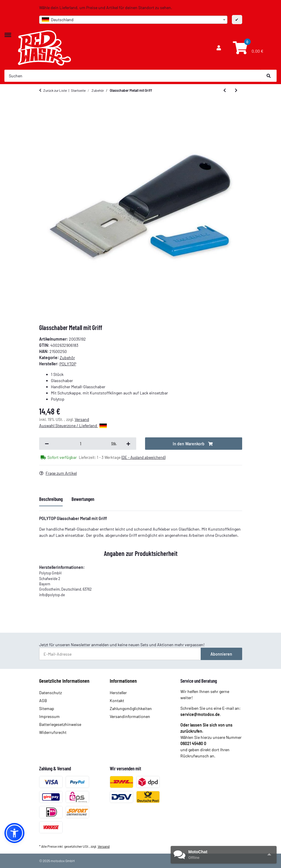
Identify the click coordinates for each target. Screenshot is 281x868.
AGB (43, 700)
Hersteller (118, 693)
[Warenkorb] (247, 48)
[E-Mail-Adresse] (120, 654)
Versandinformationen (130, 716)
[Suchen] (133, 76)
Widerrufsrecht (53, 732)
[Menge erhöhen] (128, 444)
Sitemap (47, 708)
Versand (82, 419)
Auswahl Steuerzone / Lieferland (73, 425)
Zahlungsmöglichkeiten (131, 708)
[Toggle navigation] (8, 32)
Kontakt (117, 700)
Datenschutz (50, 693)
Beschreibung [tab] (51, 499)
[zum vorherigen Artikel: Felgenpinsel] (225, 90)
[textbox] (133, 20)
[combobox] (133, 20)
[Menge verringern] (47, 444)
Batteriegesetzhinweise (60, 724)
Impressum (49, 716)
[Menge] (81, 444)
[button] (219, 48)
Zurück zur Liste (55, 90)
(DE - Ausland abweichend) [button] (143, 457)
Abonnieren (221, 654)
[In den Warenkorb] (194, 444)
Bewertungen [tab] (83, 499)
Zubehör (67, 358)
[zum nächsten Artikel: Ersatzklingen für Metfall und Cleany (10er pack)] (236, 90)
